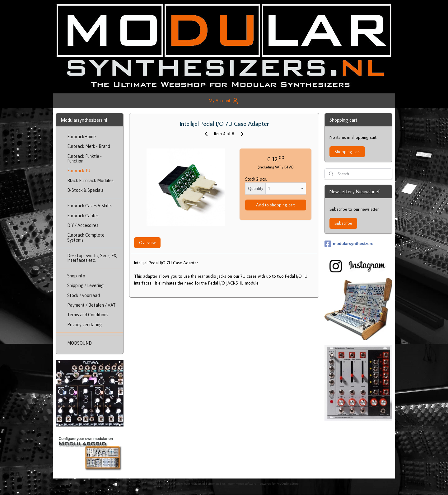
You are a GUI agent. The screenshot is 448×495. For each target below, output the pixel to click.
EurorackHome (82, 137)
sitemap (213, 483)
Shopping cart (347, 152)
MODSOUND (79, 343)
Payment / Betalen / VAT (91, 305)
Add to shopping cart (275, 205)
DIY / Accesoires (83, 225)
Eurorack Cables (83, 216)
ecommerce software (242, 483)
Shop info (76, 276)
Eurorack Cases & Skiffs (89, 206)
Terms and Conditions (88, 315)
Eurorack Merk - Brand (89, 146)
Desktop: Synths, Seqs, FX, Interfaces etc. (92, 258)
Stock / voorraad (84, 295)
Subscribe (343, 223)
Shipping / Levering (85, 285)
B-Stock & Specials (85, 190)
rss (224, 483)
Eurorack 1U (79, 171)
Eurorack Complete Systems (86, 237)
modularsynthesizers (349, 244)
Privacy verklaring (84, 325)
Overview (147, 243)
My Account (224, 101)
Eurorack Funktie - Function (84, 159)
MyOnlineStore (288, 483)
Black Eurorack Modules (90, 181)
